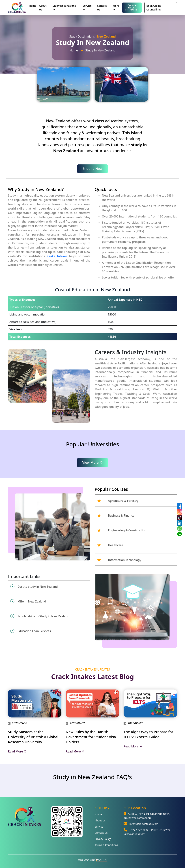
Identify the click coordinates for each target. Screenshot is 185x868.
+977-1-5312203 (160, 830)
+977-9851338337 (134, 834)
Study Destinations (64, 7)
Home (33, 6)
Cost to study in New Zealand (38, 587)
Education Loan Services (34, 631)
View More (93, 462)
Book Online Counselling (154, 8)
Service (87, 7)
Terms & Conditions (106, 845)
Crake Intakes (57, 256)
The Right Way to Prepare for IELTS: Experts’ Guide (148, 734)
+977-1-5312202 (139, 830)
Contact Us (102, 8)
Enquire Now (92, 169)
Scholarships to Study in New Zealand (43, 616)
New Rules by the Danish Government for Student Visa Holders (91, 737)
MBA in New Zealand (32, 601)
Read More (17, 751)
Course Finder (132, 7)
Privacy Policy (103, 839)
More (116, 7)
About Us (43, 8)
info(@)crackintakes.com (144, 824)
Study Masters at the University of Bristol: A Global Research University (33, 737)
